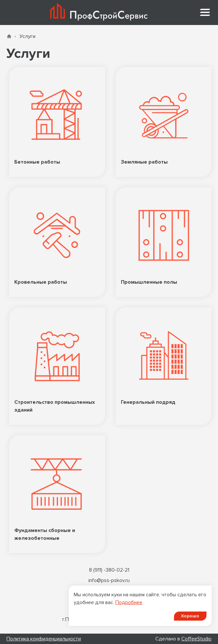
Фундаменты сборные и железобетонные (57, 494)
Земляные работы (164, 122)
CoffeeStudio (196, 639)
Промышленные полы (164, 242)
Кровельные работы (57, 242)
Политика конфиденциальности (44, 639)
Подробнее (129, 602)
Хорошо (190, 616)
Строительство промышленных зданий (57, 366)
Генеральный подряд (164, 366)
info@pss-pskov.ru (109, 580)
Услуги (27, 36)
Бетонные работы (57, 122)
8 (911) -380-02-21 (109, 570)
